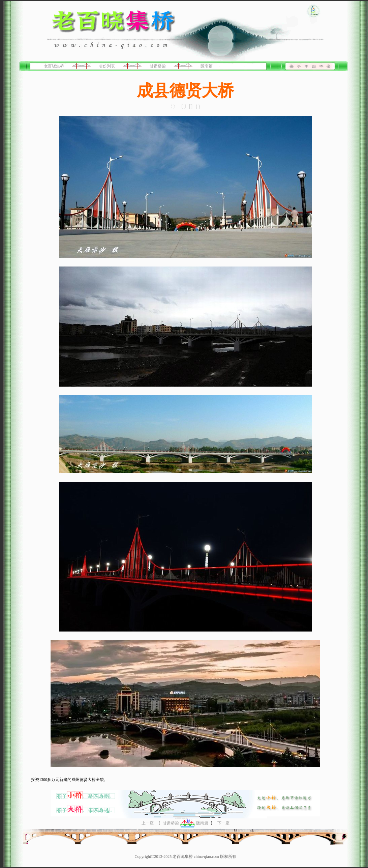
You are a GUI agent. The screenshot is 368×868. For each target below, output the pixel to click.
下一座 (223, 823)
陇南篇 (207, 66)
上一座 (148, 823)
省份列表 (107, 66)
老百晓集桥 (54, 66)
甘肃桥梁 (158, 66)
